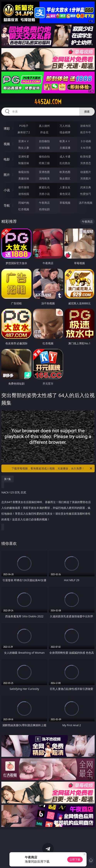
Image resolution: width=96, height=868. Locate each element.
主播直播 (65, 148)
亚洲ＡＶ (24, 141)
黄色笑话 (65, 194)
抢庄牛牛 (86, 132)
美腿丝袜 (24, 178)
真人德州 (44, 126)
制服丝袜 (24, 163)
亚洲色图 (44, 172)
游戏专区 (86, 126)
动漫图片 (86, 172)
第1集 (8, 479)
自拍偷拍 (44, 141)
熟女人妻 (24, 148)
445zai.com (48, 102)
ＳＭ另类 (86, 148)
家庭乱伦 (44, 187)
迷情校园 (24, 194)
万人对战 (65, 126)
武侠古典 (86, 187)
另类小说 (44, 194)
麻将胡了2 (24, 132)
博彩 (7, 129)
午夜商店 (44, 203)
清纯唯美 (44, 178)
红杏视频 (24, 209)
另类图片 (86, 178)
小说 (7, 190)
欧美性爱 (86, 156)
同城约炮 (24, 203)
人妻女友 (65, 187)
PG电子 (24, 126)
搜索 (87, 111)
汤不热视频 (86, 203)
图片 (7, 175)
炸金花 (44, 132)
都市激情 (24, 187)
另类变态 (86, 163)
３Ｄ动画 (86, 141)
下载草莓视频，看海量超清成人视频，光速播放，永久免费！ (52, 468)
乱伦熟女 (65, 163)
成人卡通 (65, 156)
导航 (7, 205)
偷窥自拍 (24, 172)
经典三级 (44, 163)
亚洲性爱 (24, 156)
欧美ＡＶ (65, 141)
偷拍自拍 (44, 156)
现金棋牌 (65, 132)
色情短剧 (44, 209)
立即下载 (75, 859)
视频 (7, 144)
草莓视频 (65, 203)
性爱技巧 (86, 194)
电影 (7, 159)
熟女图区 (65, 178)
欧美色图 (65, 172)
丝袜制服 (44, 148)
